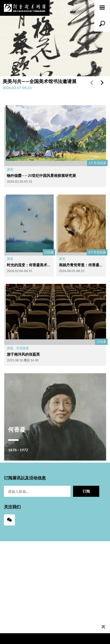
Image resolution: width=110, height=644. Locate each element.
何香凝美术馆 (25, 8)
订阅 (86, 491)
